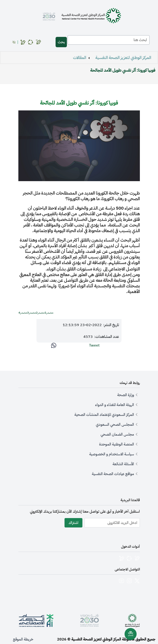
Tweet (94, 345)
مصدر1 (49, 313)
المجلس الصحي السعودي (115, 425)
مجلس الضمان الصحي (117, 434)
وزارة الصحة (126, 395)
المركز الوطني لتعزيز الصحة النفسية (123, 58)
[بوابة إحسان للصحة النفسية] (131, 634)
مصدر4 (23, 313)
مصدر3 (31, 313)
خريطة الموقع (23, 639)
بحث (61, 42)
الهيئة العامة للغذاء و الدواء (115, 405)
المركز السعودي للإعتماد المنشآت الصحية (104, 415)
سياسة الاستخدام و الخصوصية (112, 454)
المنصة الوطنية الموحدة (117, 444)
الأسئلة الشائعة (123, 464)
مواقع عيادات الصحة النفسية (113, 474)
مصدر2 (40, 313)
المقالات (80, 58)
